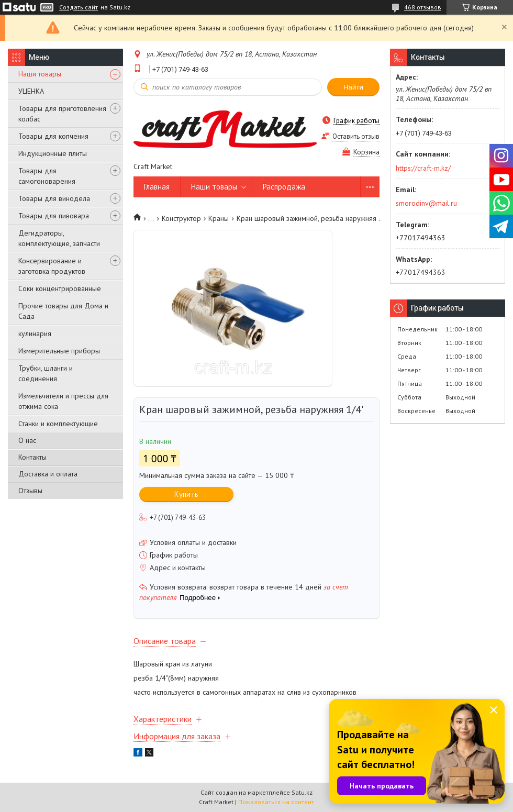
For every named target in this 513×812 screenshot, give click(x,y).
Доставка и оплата (48, 474)
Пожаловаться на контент (276, 802)
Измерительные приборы (59, 351)
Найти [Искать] (353, 87)
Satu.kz (302, 792)
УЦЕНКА (31, 91)
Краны (219, 218)
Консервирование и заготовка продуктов (52, 266)
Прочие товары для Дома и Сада (63, 311)
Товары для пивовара (54, 216)
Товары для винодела (54, 198)
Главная (157, 187)
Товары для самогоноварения (47, 176)
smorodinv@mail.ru (426, 203)
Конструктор (181, 218)
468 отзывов (423, 7)
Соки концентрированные (60, 288)
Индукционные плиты (53, 153)
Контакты (32, 457)
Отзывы (30, 491)
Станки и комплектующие (58, 424)
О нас (27, 440)
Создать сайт (79, 7)
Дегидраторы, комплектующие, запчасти (59, 238)
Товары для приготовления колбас (62, 114)
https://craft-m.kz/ (423, 168)
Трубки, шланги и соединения (46, 373)
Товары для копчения (53, 136)
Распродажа (284, 187)
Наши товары (40, 74)
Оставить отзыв (356, 136)
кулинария (35, 333)
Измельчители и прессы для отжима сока (63, 401)
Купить (186, 494)
